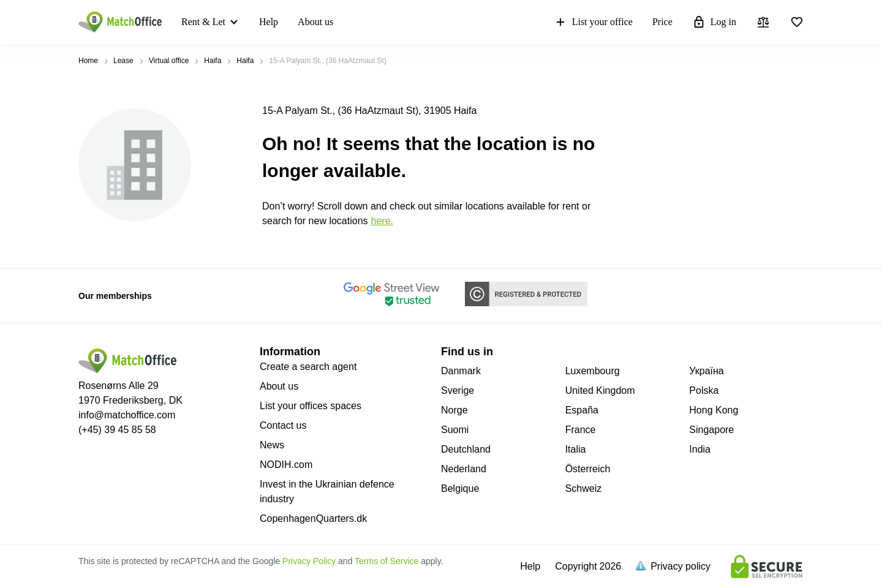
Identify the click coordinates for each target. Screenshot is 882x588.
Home (88, 61)
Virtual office (169, 61)
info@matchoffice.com (127, 415)
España (582, 410)
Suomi (455, 430)
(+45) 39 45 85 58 (117, 430)
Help (269, 22)
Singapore (711, 430)
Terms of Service (386, 561)
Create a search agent (308, 367)
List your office (593, 22)
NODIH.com (286, 465)
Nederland (464, 469)
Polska (704, 390)
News (272, 445)
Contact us (283, 425)
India (700, 449)
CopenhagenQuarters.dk (313, 518)
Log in (714, 22)
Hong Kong (714, 410)
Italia (576, 449)
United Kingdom (600, 390)
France (581, 430)
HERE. (382, 221)
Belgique (460, 488)
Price (662, 22)
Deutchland (466, 449)
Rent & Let (203, 22)
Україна (706, 371)
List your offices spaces (311, 406)
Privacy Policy (309, 561)
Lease (123, 61)
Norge (454, 410)
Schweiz (584, 488)
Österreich (588, 469)
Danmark (461, 371)
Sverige (458, 390)
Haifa (213, 61)
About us (315, 22)
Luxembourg (593, 371)
